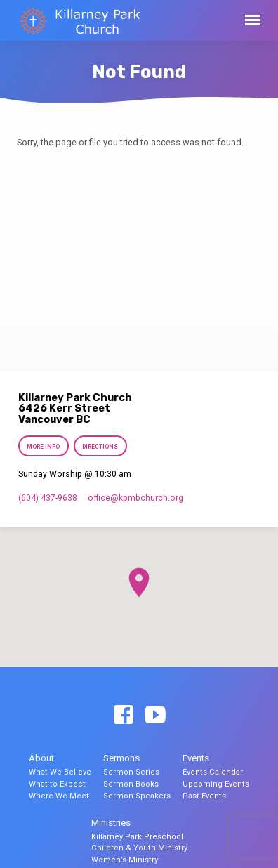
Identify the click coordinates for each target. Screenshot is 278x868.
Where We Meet (59, 796)
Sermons (121, 758)
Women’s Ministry (125, 860)
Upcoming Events (216, 784)
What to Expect (57, 784)
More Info (43, 447)
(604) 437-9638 (48, 498)
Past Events (204, 796)
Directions (100, 447)
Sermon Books (131, 784)
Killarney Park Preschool (137, 837)
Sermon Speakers (137, 796)
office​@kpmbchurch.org (135, 498)
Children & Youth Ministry (139, 848)
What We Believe (60, 772)
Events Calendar (213, 772)
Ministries (111, 823)
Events (196, 758)
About (41, 758)
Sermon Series (131, 772)
